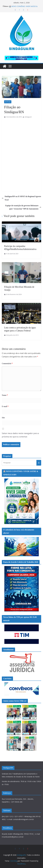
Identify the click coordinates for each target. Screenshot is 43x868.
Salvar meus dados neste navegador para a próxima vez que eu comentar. (20, 435)
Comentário (7, 363)
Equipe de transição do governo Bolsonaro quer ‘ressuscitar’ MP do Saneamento (23, 207)
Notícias (8, 102)
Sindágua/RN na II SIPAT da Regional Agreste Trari (21, 198)
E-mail (5, 406)
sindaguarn (28, 117)
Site (3, 418)
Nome (5, 395)
